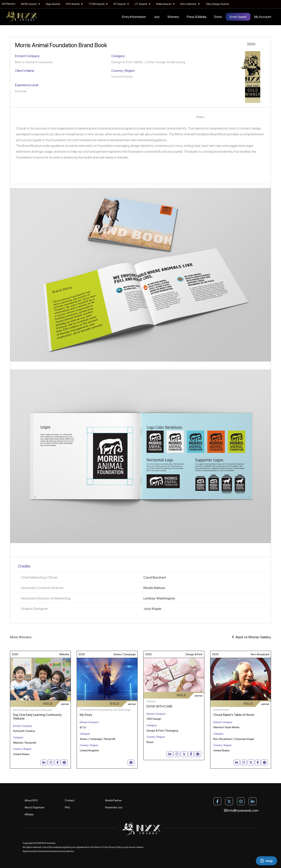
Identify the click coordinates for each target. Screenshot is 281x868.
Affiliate (29, 814)
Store (218, 17)
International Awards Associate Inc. (56, 851)
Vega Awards (53, 4)
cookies (139, 847)
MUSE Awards (30, 4)
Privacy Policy (116, 847)
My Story (86, 715)
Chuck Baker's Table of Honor (234, 715)
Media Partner (113, 800)
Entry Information (134, 17)
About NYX (31, 800)
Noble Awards (165, 4)
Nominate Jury (114, 807)
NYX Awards (74, 4)
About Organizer (34, 807)
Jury (157, 17)
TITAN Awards (98, 4)
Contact (70, 800)
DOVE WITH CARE (160, 706)
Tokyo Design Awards (217, 4)
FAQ (67, 807)
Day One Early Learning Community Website (37, 717)
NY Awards (121, 4)
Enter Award (238, 17)
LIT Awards (142, 4)
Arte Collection (190, 4)
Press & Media (197, 17)
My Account (263, 17)
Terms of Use (101, 847)
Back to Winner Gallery (252, 637)
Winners (173, 17)
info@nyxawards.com (241, 810)
